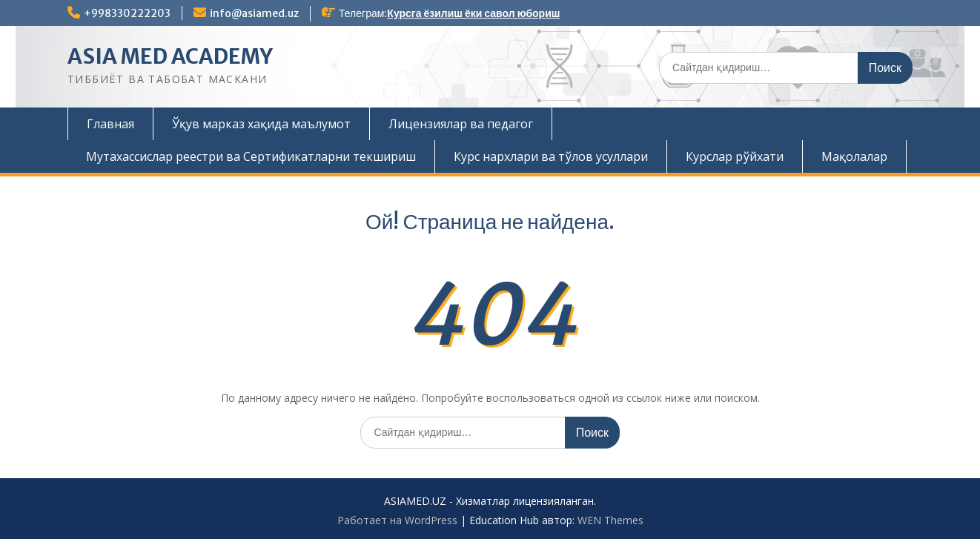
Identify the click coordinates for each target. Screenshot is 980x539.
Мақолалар (854, 156)
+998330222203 (127, 13)
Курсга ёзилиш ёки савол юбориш (473, 13)
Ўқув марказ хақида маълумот (261, 124)
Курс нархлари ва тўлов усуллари (551, 156)
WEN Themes (610, 520)
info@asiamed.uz (254, 13)
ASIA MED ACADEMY (170, 56)
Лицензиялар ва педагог (461, 124)
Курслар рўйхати (735, 156)
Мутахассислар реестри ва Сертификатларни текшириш (251, 156)
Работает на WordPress (397, 520)
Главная (110, 124)
